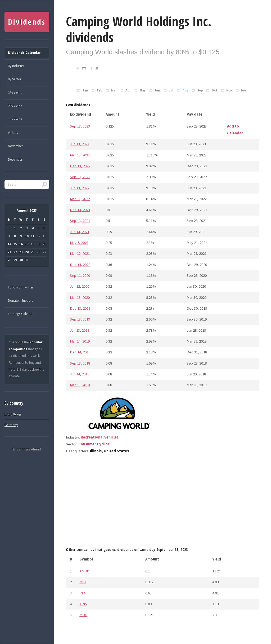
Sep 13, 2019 (80, 319)
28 (9, 260)
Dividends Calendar (24, 53)
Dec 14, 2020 (80, 265)
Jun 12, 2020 (80, 286)
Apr (128, 90)
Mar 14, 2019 (80, 341)
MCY (83, 582)
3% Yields (15, 93)
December (15, 159)
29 (15, 260)
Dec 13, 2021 (80, 210)
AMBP (84, 571)
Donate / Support (20, 301)
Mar (114, 90)
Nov (229, 90)
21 (9, 252)
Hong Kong (13, 414)
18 (33, 244)
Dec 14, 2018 (80, 352)
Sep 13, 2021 (80, 221)
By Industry (16, 66)
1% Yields (15, 119)
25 (33, 252)
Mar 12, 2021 (80, 253)
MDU (83, 615)
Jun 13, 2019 (80, 330)
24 (27, 252)
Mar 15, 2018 (80, 385)
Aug (185, 90)
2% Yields (15, 106)
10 (27, 236)
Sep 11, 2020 (80, 275)
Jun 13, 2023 (80, 144)
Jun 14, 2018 (80, 374)
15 (15, 244)
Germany (11, 425)
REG (83, 593)
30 (21, 260)
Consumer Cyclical (94, 444)
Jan (85, 90)
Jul (171, 90)
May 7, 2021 (79, 243)
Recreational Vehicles (100, 437)
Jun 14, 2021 (80, 232)
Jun (157, 90)
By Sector (15, 79)
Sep (200, 90)
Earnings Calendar (21, 314)
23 (97, 68)
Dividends (27, 22)
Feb (100, 90)
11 (33, 236)
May (143, 90)
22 (15, 252)
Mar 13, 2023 (80, 155)
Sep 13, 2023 (80, 126)
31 (27, 260)
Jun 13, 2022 (80, 188)
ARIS (83, 604)
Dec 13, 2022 (80, 166)
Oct (214, 90)
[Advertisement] (163, 502)
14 (9, 244)
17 (27, 244)
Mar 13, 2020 (80, 297)
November (15, 146)
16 (21, 244)
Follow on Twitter (21, 287)
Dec (244, 90)
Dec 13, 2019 (80, 308)
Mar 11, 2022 (80, 199)
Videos (13, 133)
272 (84, 68)
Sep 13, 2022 (80, 177)
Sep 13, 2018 (80, 363)
